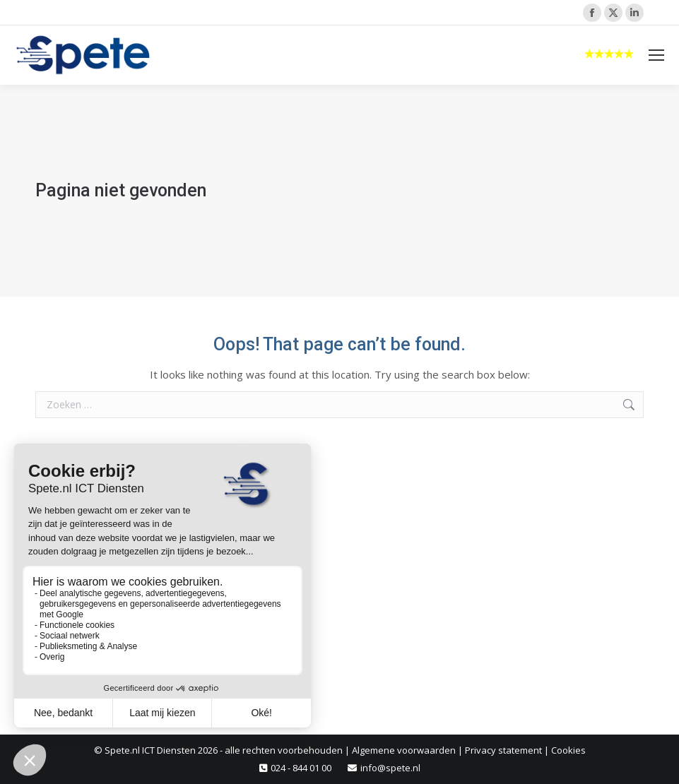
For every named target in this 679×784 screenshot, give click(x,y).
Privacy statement (503, 750)
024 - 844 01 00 (301, 768)
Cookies (568, 750)
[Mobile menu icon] (656, 55)
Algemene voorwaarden (404, 750)
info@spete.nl (390, 768)
